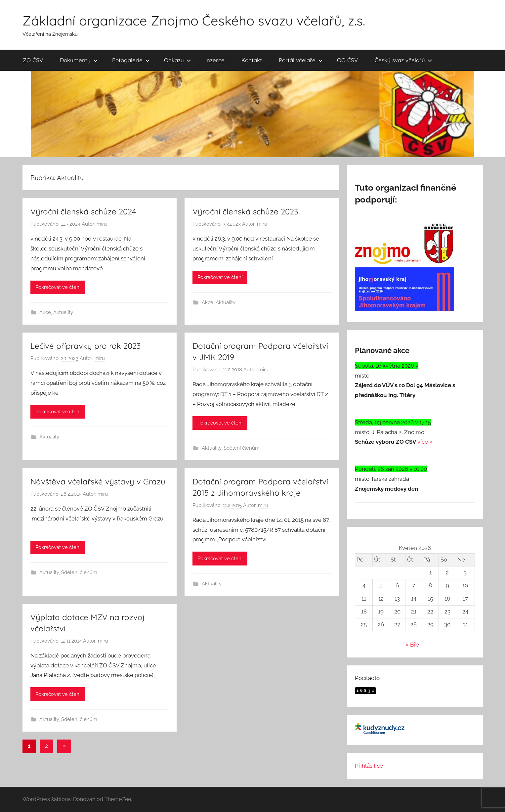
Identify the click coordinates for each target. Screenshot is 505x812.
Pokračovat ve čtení (58, 287)
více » (425, 442)
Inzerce (215, 60)
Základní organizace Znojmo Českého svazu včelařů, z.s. (194, 21)
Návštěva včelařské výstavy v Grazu (98, 481)
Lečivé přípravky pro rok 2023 (86, 346)
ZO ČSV (33, 60)
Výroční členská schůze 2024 (83, 211)
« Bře (412, 645)
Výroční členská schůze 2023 (245, 211)
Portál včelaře (301, 60)
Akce (45, 312)
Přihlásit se (369, 766)
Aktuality (63, 312)
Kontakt (252, 60)
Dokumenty (79, 60)
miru (102, 224)
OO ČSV (347, 60)
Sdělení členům (242, 448)
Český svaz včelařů (403, 60)
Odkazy (178, 60)
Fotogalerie (131, 60)
